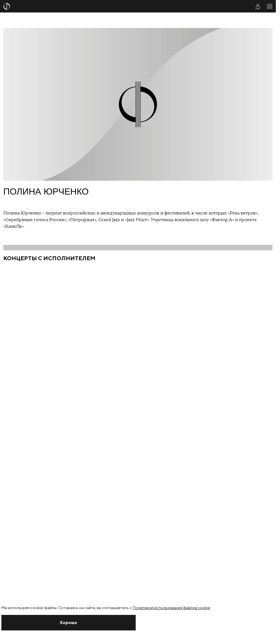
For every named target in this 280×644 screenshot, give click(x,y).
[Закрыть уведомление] (69, 623)
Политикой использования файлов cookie (171, 608)
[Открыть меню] (270, 6)
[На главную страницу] (124, 6)
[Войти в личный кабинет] (258, 6)
